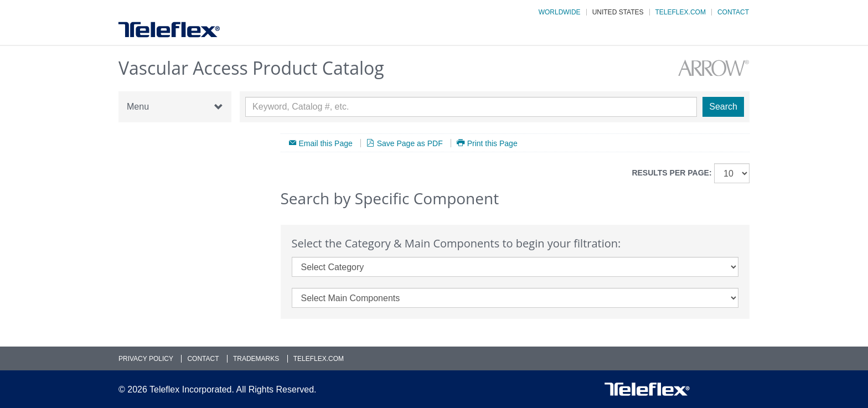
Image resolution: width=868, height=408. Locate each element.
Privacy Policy (146, 359)
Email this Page (326, 143)
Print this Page (492, 143)
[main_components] (515, 298)
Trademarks (256, 359)
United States (618, 12)
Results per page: (671, 173)
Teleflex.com (681, 12)
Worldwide (560, 12)
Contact (733, 12)
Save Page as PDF (410, 143)
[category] (515, 267)
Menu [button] (175, 107)
